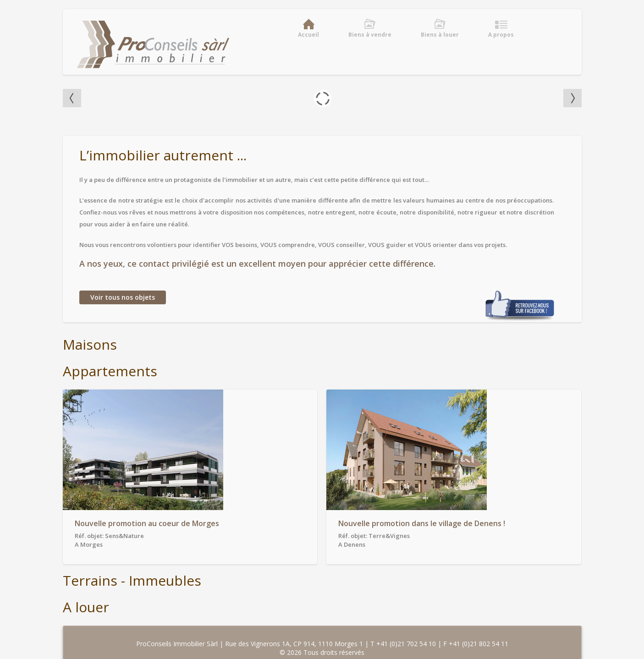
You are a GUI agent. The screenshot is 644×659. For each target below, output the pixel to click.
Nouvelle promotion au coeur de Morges (147, 523)
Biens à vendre (370, 35)
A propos (501, 35)
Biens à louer (440, 35)
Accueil (308, 35)
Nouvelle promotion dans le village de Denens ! (422, 523)
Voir (123, 297)
